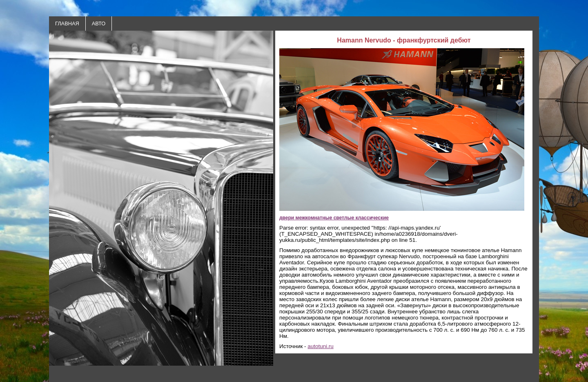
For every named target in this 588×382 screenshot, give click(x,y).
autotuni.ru (321, 346)
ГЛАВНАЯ (67, 23)
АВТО (99, 23)
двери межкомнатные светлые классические (334, 218)
